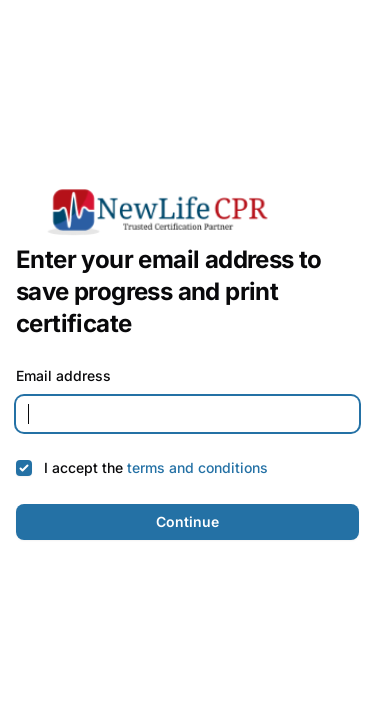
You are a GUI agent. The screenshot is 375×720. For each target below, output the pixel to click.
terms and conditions (197, 467)
